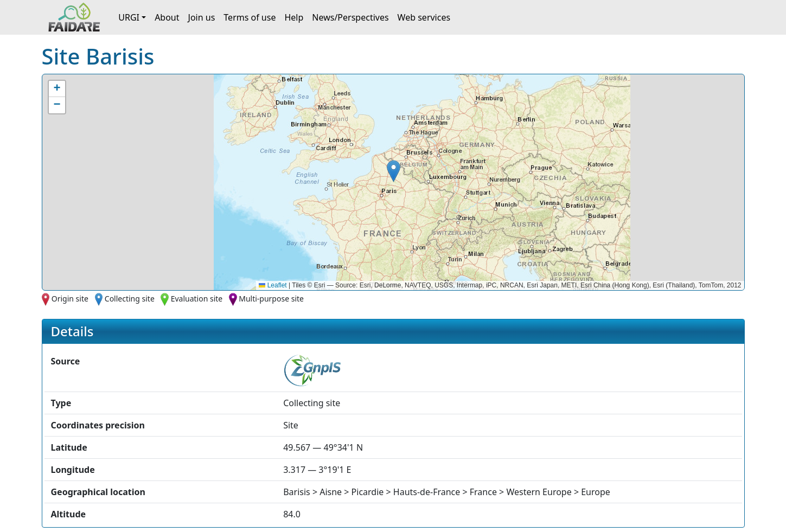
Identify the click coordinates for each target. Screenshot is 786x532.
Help (294, 17)
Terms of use (250, 17)
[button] (394, 171)
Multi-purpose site (271, 299)
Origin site (70, 299)
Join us (202, 17)
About (167, 17)
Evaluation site (197, 299)
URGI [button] (129, 17)
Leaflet (273, 285)
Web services (424, 17)
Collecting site (130, 299)
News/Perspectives (350, 17)
